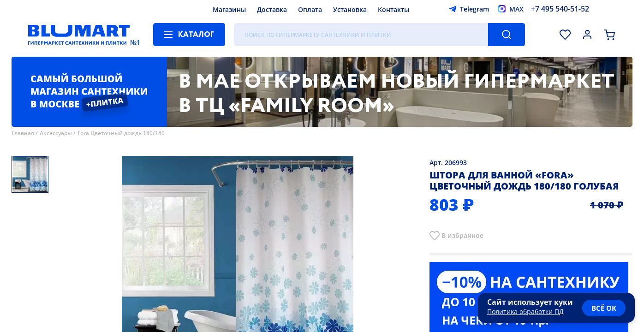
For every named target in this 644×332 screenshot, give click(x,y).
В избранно (461, 235)
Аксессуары (56, 133)
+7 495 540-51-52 (560, 9)
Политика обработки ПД (525, 311)
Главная (23, 133)
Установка (350, 9)
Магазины (229, 9)
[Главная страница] (79, 35)
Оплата (310, 9)
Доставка (272, 9)
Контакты (394, 9)
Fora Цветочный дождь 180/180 (121, 133)
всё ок (604, 308)
